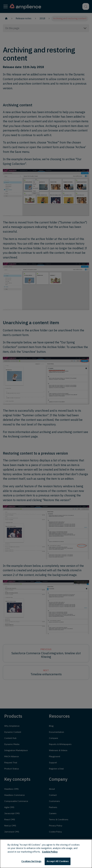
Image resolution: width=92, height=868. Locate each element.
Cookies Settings (31, 861)
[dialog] (46, 854)
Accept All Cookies (57, 861)
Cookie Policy (50, 852)
